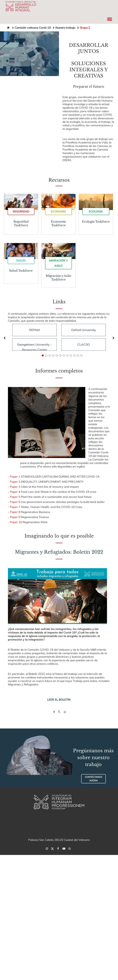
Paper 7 (15, 507)
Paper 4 (15, 492)
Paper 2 (15, 481)
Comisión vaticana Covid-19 (31, 28)
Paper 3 (15, 487)
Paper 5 (15, 497)
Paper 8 (15, 512)
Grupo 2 (83, 28)
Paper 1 (15, 476)
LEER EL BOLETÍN (59, 699)
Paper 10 (16, 522)
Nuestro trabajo (64, 28)
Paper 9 (15, 517)
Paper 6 (15, 502)
